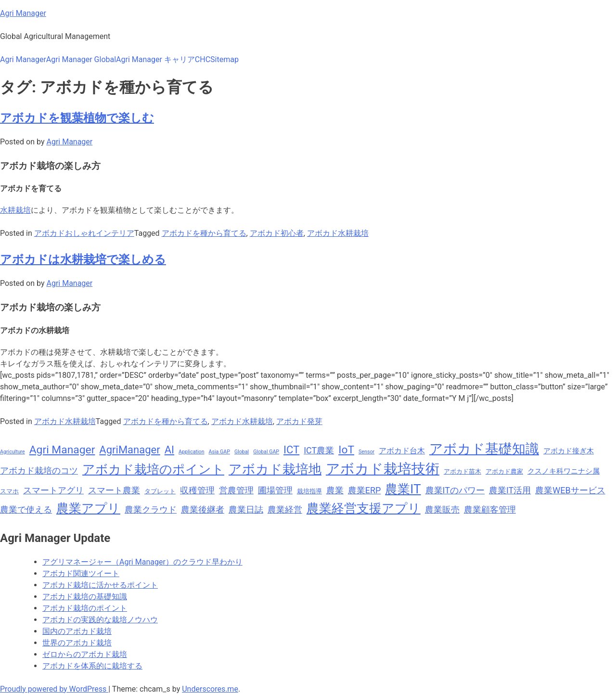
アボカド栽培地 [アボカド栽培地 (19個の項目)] (275, 469)
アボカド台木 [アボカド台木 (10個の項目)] (402, 451)
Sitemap (225, 59)
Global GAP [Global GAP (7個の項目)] (266, 452)
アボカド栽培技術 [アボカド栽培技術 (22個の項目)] (383, 469)
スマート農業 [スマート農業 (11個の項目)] (114, 490)
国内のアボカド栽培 (77, 631)
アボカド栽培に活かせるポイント (100, 585)
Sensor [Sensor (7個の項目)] (366, 452)
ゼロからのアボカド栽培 (85, 654)
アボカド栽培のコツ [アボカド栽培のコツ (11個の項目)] (39, 470)
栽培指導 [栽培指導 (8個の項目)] (309, 491)
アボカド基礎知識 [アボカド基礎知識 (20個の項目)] (484, 449)
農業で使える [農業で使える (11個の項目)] (26, 509)
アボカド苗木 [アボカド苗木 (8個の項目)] (462, 471)
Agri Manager (23, 13)
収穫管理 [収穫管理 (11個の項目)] (197, 490)
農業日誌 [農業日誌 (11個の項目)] (246, 509)
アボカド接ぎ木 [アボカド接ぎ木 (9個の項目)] (569, 451)
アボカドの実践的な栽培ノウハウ (100, 620)
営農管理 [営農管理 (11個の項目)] (236, 490)
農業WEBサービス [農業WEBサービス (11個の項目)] (570, 490)
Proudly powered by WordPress (54, 689)
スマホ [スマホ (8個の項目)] (9, 491)
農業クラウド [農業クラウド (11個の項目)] (151, 509)
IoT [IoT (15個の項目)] (346, 450)
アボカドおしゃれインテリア (84, 233)
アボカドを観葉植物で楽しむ (77, 118)
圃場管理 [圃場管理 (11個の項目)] (275, 490)
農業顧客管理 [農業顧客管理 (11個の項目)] (490, 509)
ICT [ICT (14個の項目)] (291, 450)
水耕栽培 (15, 210)
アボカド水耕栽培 (338, 233)
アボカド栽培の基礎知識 (85, 597)
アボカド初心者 (277, 233)
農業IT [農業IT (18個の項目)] (403, 489)
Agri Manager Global (81, 59)
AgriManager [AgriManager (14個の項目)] (129, 450)
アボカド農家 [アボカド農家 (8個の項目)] (504, 471)
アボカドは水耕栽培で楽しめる (83, 259)
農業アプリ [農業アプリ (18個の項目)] (88, 508)
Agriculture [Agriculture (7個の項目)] (13, 452)
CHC (203, 59)
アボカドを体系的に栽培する (92, 666)
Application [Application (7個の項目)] (192, 452)
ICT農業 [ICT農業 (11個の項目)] (319, 450)
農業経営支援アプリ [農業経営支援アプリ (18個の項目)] (364, 508)
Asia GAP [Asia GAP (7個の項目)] (219, 452)
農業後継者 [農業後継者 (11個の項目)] (203, 509)
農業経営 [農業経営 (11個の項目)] (285, 509)
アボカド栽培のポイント (85, 608)
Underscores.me (210, 689)
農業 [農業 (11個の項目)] (335, 490)
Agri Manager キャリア (155, 59)
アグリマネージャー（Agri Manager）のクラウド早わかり (142, 562)
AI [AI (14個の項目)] (169, 450)
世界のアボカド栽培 (77, 643)
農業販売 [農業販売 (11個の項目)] (442, 509)
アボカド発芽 (299, 421)
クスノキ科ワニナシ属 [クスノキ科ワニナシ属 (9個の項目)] (564, 471)
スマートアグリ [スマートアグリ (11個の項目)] (53, 490)
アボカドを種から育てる (204, 233)
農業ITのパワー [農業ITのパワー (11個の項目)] (455, 490)
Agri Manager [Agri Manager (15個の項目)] (62, 450)
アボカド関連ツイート (81, 573)
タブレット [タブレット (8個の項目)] (160, 491)
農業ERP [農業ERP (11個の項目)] (365, 490)
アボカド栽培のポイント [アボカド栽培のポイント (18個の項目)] (153, 469)
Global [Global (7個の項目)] (242, 452)
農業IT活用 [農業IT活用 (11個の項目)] (510, 490)
